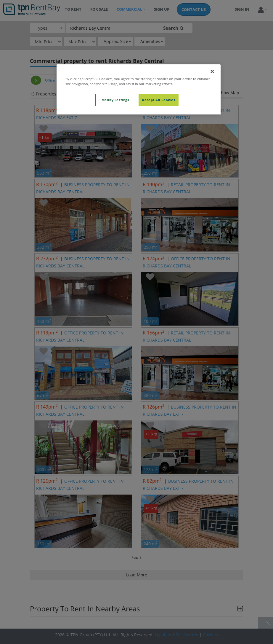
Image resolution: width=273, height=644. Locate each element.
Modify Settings (115, 100)
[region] (138, 90)
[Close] (212, 71)
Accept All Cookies (158, 100)
